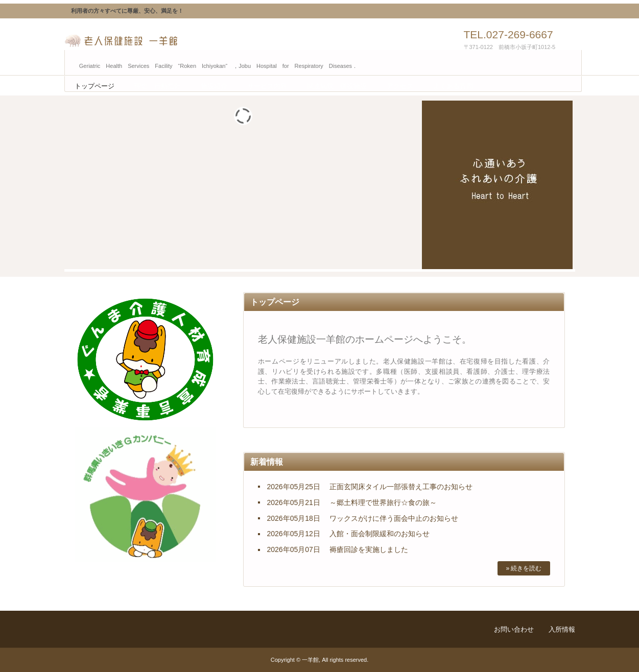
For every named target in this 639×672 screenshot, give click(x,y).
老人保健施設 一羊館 (171, 41)
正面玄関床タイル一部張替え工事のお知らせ (401, 487)
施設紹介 (214, 86)
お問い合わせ (514, 629)
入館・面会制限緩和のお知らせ (380, 534)
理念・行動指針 (158, 86)
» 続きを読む (524, 568)
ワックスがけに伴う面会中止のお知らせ (394, 518)
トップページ (94, 86)
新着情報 (267, 462)
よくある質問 (453, 86)
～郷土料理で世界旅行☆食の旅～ (383, 502)
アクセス (400, 86)
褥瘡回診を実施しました (369, 549)
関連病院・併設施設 (337, 86)
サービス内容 (267, 86)
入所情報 (562, 629)
